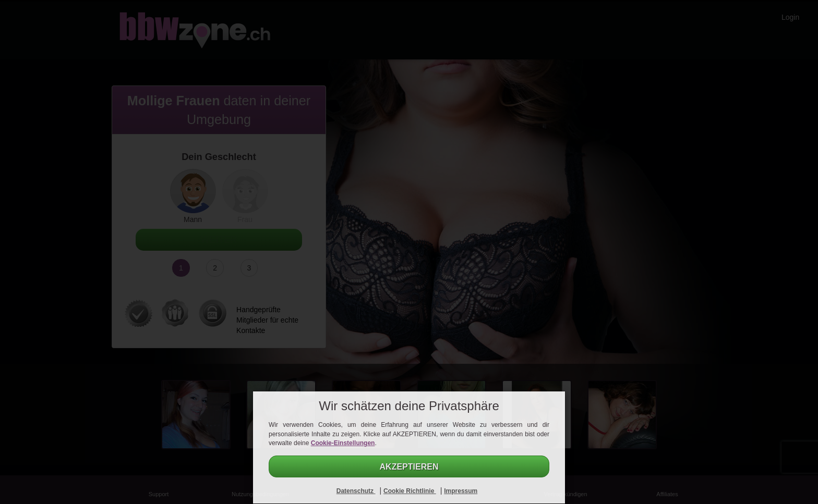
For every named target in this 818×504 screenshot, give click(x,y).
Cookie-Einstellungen (343, 443)
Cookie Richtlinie (410, 491)
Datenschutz (356, 491)
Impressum (461, 491)
